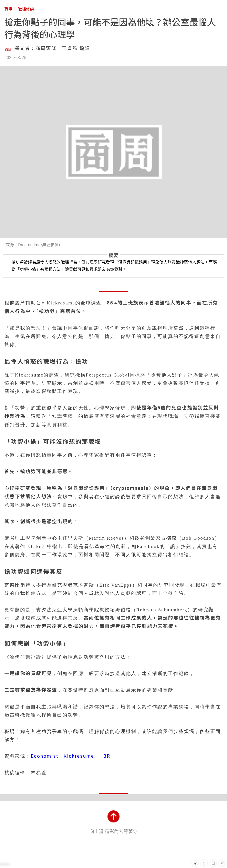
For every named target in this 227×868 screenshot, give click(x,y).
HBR (105, 756)
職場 (9, 9)
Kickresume (79, 756)
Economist (45, 756)
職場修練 (26, 9)
